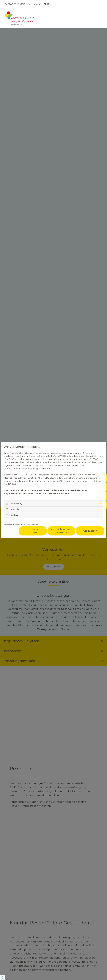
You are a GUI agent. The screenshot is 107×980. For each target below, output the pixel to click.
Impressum (32, 525)
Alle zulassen (90, 531)
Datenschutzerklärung (14, 525)
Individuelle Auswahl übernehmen (61, 531)
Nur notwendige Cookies (33, 531)
